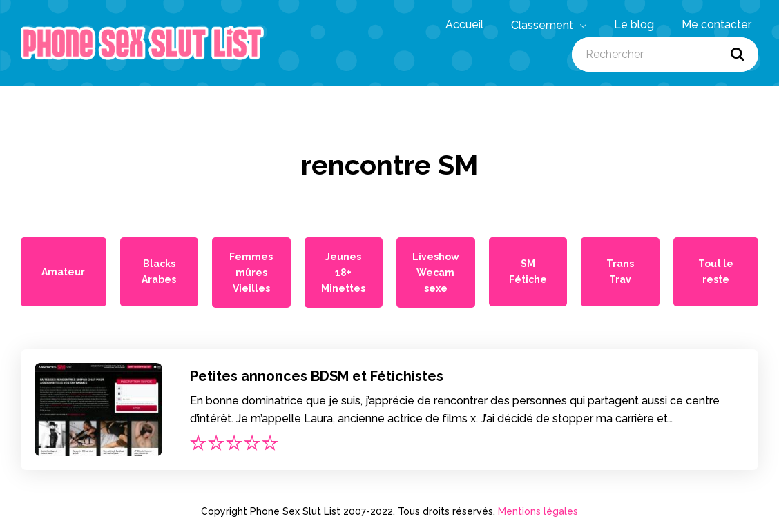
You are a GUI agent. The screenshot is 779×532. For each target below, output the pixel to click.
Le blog (634, 24)
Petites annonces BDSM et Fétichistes (317, 376)
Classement (549, 26)
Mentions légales (538, 511)
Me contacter (717, 24)
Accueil (464, 24)
